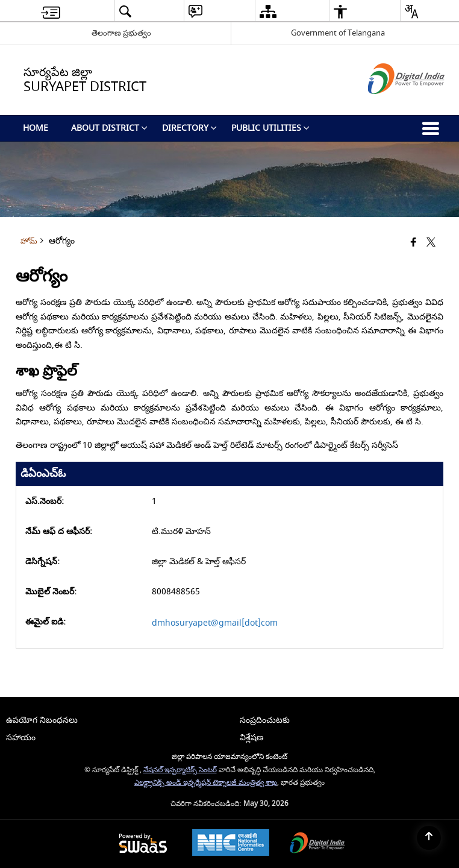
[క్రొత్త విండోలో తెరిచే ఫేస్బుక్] (414, 243)
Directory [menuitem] (189, 128)
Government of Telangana (338, 33)
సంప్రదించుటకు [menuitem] (265, 720)
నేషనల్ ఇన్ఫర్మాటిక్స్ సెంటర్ (180, 770)
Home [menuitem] (36, 128)
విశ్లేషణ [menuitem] (252, 737)
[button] (125, 11)
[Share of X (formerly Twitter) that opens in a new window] (431, 243)
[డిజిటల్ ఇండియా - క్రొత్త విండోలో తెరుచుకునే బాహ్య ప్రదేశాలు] (391, 105)
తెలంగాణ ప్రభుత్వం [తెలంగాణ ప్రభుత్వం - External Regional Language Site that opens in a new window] (121, 33)
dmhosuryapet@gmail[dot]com (215, 623)
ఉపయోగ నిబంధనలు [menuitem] (42, 720)
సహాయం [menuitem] (21, 737)
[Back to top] (429, 838)
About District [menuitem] (109, 128)
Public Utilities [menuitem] (270, 128)
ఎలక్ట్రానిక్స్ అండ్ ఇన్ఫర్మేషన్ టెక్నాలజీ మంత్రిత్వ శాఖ (206, 783)
